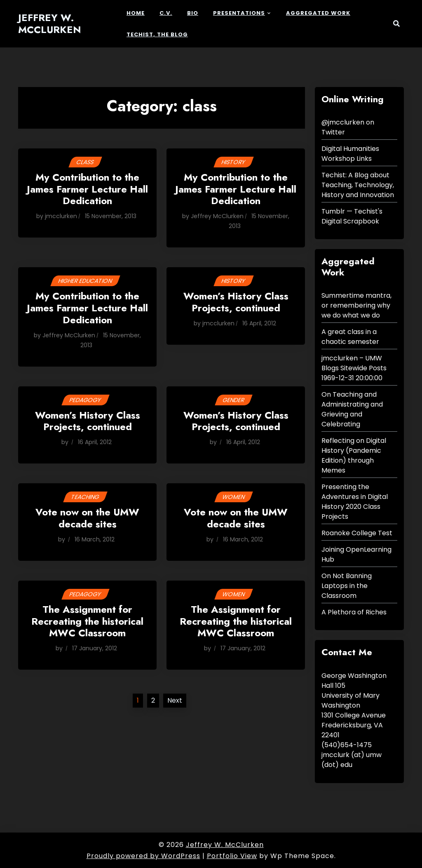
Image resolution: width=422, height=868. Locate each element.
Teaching (85, 497)
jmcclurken (61, 216)
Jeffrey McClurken (217, 216)
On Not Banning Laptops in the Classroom (347, 586)
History (233, 162)
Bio (193, 13)
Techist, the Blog (157, 34)
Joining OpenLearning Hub (356, 554)
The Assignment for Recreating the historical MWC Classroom (87, 622)
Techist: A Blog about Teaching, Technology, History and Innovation (358, 185)
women (233, 497)
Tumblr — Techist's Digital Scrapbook (352, 216)
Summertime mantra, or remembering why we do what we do (356, 305)
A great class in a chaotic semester (350, 337)
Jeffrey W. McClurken (50, 24)
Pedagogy (85, 400)
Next (175, 700)
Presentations (239, 13)
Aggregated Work (318, 13)
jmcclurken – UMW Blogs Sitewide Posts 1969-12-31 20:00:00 (354, 368)
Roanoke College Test (357, 533)
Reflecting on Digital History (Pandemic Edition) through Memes (354, 455)
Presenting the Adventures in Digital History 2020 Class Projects (355, 502)
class (85, 162)
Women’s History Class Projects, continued (236, 303)
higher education (85, 281)
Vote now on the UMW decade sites (87, 519)
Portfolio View (232, 856)
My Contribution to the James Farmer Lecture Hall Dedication (87, 190)
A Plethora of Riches (354, 612)
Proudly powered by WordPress (143, 856)
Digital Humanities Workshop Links (350, 154)
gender (233, 400)
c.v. (166, 13)
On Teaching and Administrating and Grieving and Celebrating (352, 409)
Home (136, 13)
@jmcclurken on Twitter (348, 127)
